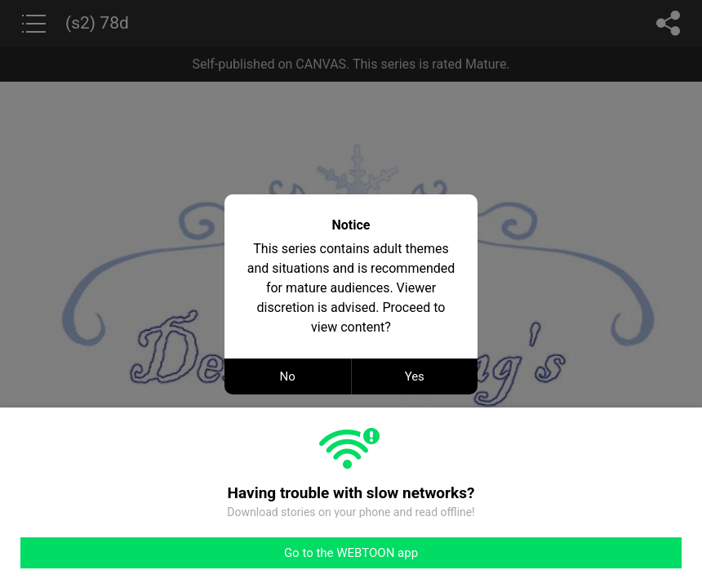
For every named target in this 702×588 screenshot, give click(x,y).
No (288, 376)
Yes (415, 376)
